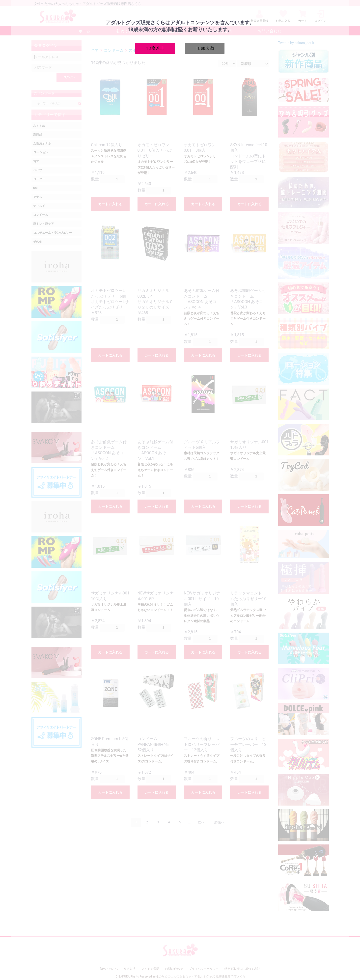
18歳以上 (155, 48)
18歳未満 (205, 48)
